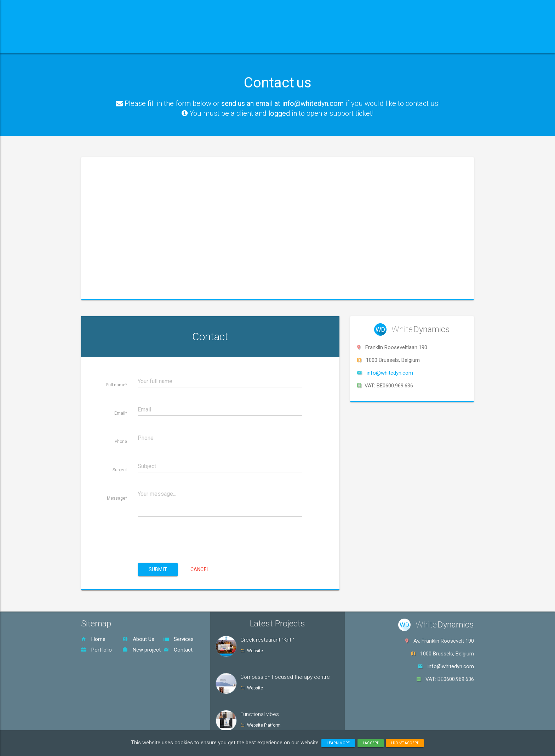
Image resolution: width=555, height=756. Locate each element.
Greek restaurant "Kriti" (267, 640)
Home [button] (103, 44)
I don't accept (405, 743)
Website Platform (264, 725)
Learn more (338, 743)
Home (93, 639)
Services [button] (198, 44)
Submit (158, 569)
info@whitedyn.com (390, 373)
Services (179, 639)
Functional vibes (260, 714)
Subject (120, 470)
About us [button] (147, 44)
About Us (138, 639)
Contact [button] (296, 44)
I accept (371, 743)
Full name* (117, 385)
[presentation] (191, 533)
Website (255, 651)
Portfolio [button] (250, 44)
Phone (121, 442)
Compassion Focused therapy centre (285, 677)
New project (142, 650)
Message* (117, 498)
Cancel (200, 569)
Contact (178, 650)
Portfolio (96, 650)
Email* (121, 413)
